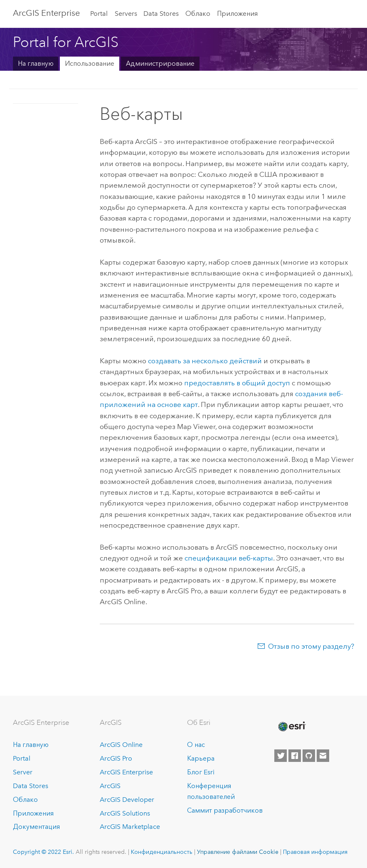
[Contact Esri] (323, 756)
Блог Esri (201, 772)
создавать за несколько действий (205, 361)
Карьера (201, 758)
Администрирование (160, 63)
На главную (36, 63)
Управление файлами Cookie (238, 852)
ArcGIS (110, 786)
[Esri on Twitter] (281, 756)
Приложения (237, 14)
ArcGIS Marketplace (130, 827)
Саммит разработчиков (225, 810)
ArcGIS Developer (127, 800)
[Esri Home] (291, 727)
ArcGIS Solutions (125, 813)
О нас (196, 745)
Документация (36, 827)
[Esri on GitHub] (309, 756)
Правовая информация (315, 852)
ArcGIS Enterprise (46, 13)
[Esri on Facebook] (295, 756)
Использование (90, 63)
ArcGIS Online (121, 745)
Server (23, 772)
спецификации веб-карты (229, 558)
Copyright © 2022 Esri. (43, 852)
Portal (99, 14)
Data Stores (161, 14)
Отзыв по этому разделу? (311, 646)
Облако (198, 14)
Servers (126, 14)
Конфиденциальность (162, 852)
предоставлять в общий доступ (237, 383)
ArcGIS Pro (116, 758)
